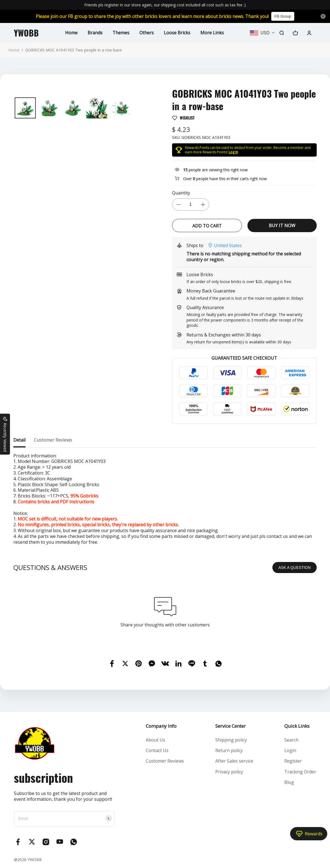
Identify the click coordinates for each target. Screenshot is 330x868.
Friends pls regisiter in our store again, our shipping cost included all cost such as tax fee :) (165, 5)
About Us (155, 740)
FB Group (283, 16)
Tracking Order (300, 772)
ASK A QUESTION (295, 568)
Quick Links (297, 726)
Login (290, 750)
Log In (233, 152)
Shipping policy (231, 740)
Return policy (229, 750)
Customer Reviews (165, 761)
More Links (212, 33)
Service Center (231, 726)
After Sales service (234, 761)
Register (293, 761)
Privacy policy (229, 772)
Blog (289, 782)
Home (71, 33)
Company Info (161, 726)
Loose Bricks (177, 33)
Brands (95, 33)
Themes (121, 33)
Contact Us (157, 750)
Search (291, 740)
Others (147, 33)
